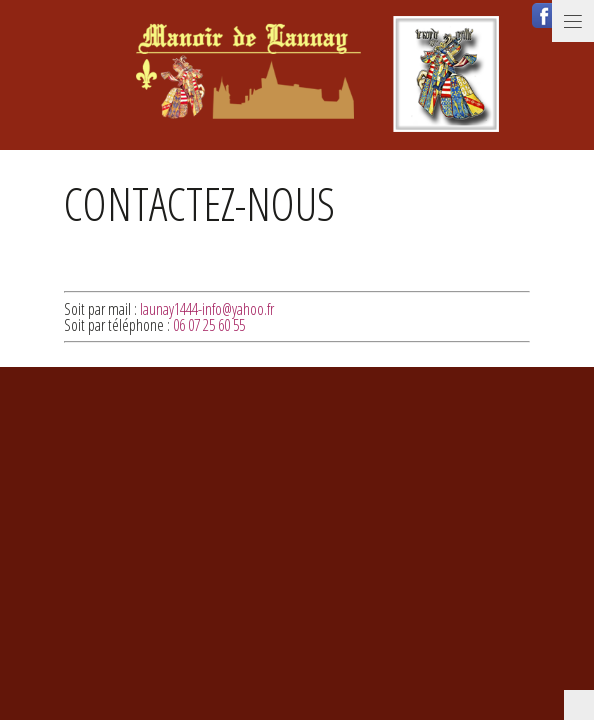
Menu (573, 21)
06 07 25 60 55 (209, 325)
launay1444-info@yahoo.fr (207, 309)
